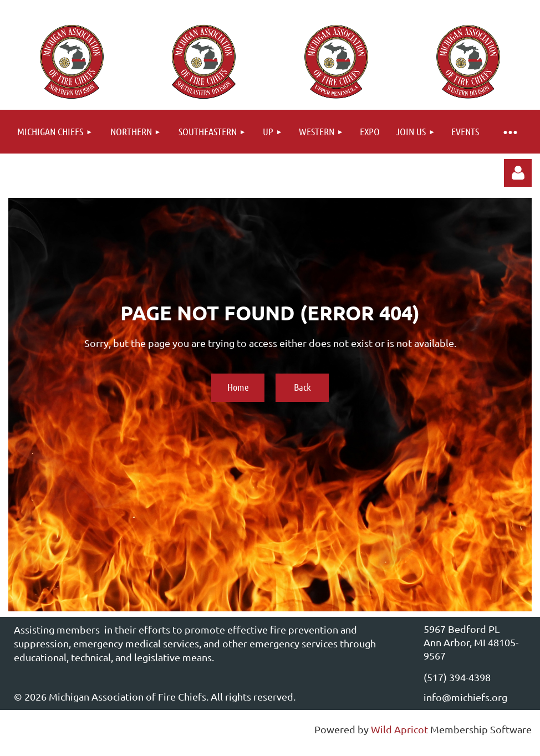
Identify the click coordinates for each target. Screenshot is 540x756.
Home (238, 387)
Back (302, 387)
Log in (518, 173)
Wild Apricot (399, 729)
